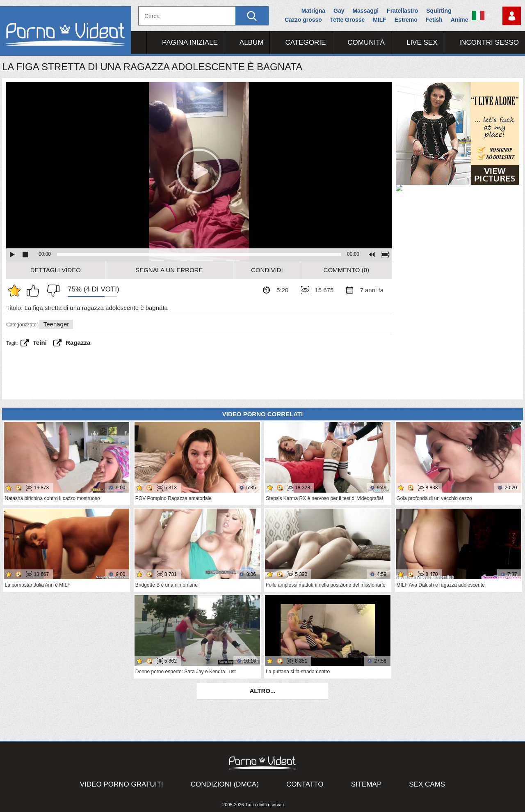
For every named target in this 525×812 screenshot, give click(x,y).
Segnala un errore (169, 270)
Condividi (267, 270)
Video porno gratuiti (122, 784)
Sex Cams (427, 784)
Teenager (56, 324)
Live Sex (422, 42)
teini (40, 343)
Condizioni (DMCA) (225, 784)
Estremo (406, 20)
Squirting (439, 11)
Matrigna (313, 11)
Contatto (305, 784)
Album (252, 42)
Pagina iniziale (190, 42)
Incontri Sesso (489, 42)
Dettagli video (56, 270)
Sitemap (366, 784)
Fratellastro (402, 11)
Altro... (262, 691)
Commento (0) (346, 270)
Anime (460, 20)
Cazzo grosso (303, 20)
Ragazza (78, 343)
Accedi (512, 16)
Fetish (434, 20)
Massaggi (365, 11)
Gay (339, 11)
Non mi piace (51, 291)
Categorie (305, 42)
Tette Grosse (348, 20)
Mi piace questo (35, 291)
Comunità (366, 42)
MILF (380, 20)
